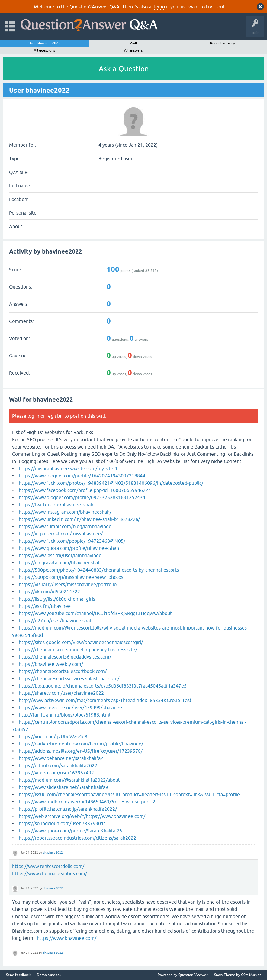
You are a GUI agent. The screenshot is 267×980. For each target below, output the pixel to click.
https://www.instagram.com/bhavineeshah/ (65, 512)
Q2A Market (251, 975)
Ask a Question (124, 69)
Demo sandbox (49, 975)
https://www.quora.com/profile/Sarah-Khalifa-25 (71, 831)
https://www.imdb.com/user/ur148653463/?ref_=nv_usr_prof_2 (87, 802)
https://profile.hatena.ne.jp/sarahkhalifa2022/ (68, 809)
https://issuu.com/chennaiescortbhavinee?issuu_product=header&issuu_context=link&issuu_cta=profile (129, 794)
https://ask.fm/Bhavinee (45, 606)
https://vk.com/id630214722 (49, 592)
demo (159, 7)
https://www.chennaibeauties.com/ (50, 873)
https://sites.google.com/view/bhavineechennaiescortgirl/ (81, 642)
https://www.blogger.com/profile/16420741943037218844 (82, 476)
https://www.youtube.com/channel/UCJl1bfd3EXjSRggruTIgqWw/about (95, 613)
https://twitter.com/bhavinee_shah (56, 505)
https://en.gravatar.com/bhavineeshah (60, 563)
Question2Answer (193, 975)
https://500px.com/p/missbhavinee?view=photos (71, 577)
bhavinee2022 (53, 852)
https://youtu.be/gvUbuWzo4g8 (53, 736)
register (55, 416)
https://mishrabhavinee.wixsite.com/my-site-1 (68, 468)
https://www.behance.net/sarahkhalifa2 (61, 758)
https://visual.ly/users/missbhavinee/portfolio (68, 584)
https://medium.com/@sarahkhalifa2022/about (69, 780)
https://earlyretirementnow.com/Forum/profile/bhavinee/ (81, 744)
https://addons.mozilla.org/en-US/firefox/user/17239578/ (81, 751)
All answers (133, 50)
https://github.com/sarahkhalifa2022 (58, 765)
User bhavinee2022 (44, 43)
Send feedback (18, 975)
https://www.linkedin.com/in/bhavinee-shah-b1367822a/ (79, 519)
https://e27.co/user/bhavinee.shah (56, 621)
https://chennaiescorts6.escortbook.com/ (63, 671)
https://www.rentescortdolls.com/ (48, 866)
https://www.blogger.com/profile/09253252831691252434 (82, 497)
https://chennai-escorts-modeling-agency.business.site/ (78, 650)
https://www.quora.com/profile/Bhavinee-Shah (69, 548)
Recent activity (222, 43)
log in (33, 416)
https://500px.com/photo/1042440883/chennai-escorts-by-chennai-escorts (99, 570)
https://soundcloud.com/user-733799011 (63, 823)
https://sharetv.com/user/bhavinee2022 (61, 693)
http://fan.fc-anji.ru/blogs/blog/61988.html (64, 715)
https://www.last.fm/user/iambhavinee (60, 555)
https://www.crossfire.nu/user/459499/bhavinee (70, 707)
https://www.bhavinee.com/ (67, 938)
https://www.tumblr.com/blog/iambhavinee (65, 526)
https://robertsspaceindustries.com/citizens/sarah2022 (77, 838)
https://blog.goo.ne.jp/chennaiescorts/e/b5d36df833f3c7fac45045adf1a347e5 (103, 686)
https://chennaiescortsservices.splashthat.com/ (69, 678)
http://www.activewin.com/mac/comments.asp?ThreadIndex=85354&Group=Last (105, 700)
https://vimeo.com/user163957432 (56, 773)
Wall (133, 43)
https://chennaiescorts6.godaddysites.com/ (65, 657)
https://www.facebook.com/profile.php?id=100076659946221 (85, 490)
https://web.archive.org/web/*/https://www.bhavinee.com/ (82, 816)
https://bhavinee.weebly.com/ (51, 664)
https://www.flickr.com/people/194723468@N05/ (72, 541)
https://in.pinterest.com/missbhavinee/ (61, 534)
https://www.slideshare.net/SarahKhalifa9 (63, 787)
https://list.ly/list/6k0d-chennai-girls (57, 599)
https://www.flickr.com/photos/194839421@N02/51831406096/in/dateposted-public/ (111, 483)
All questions (44, 50)
